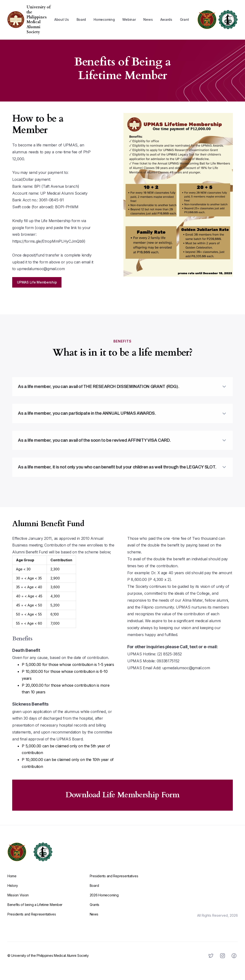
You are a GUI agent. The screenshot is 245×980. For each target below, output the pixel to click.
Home (12, 883)
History (13, 892)
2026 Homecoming (104, 902)
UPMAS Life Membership (37, 282)
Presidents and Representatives (32, 921)
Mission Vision (18, 902)
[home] (16, 20)
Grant (184, 19)
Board (81, 19)
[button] (62, 20)
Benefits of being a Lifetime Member (35, 911)
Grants (94, 911)
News (148, 19)
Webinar (129, 19)
